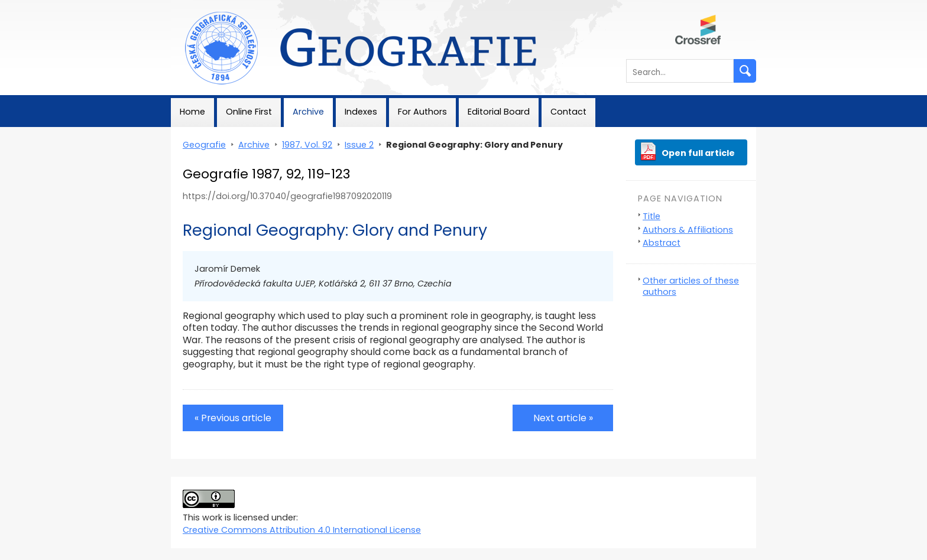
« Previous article (233, 418)
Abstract (662, 243)
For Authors (422, 112)
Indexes (361, 112)
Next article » (563, 418)
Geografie (192, 6)
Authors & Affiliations (688, 230)
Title (652, 216)
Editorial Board (499, 112)
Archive (308, 112)
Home (192, 112)
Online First (249, 112)
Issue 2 (359, 145)
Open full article (698, 153)
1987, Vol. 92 (307, 145)
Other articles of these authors (691, 286)
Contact (568, 112)
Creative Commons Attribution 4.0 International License (302, 530)
